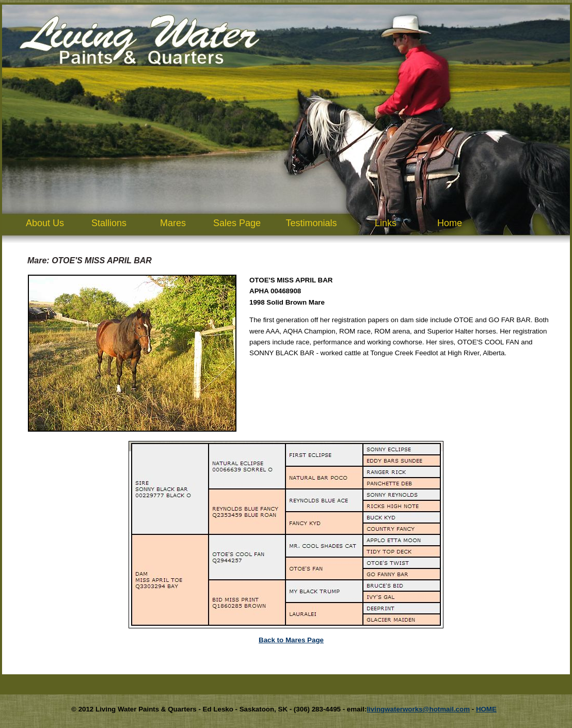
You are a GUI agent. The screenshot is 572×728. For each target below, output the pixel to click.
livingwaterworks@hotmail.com (418, 709)
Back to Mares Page (291, 640)
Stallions (109, 223)
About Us (45, 223)
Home (450, 223)
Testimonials (311, 223)
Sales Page (237, 223)
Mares (173, 223)
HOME (486, 709)
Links (386, 223)
